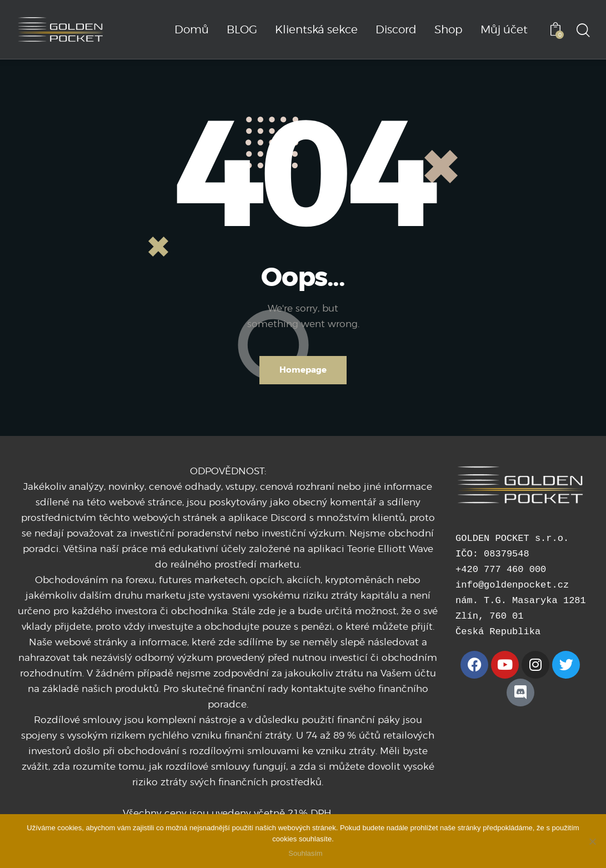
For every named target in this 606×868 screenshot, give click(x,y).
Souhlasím (306, 854)
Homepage (303, 370)
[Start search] (582, 31)
